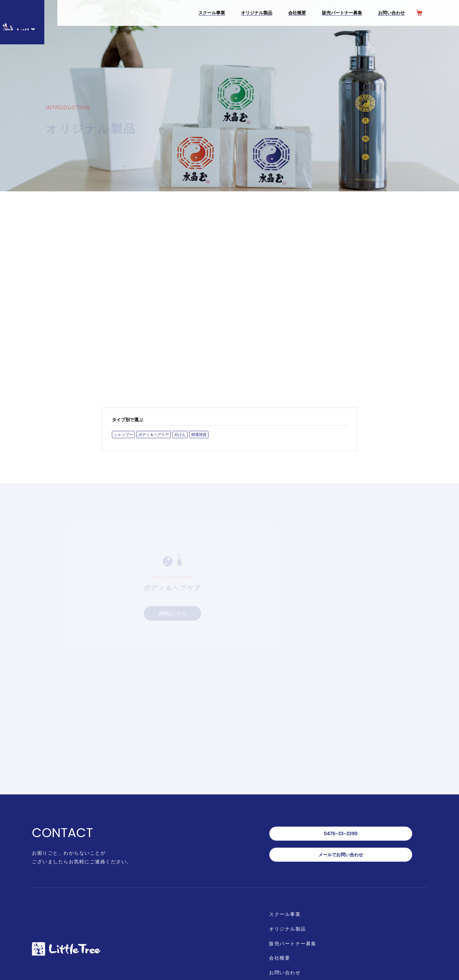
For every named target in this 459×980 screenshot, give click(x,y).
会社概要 (280, 855)
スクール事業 (286, 810)
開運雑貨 (199, 446)
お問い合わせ (286, 871)
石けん (180, 446)
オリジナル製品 (289, 825)
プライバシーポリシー (297, 886)
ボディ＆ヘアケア (154, 446)
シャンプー (123, 446)
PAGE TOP (441, 939)
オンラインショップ (297, 901)
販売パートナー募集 (294, 840)
